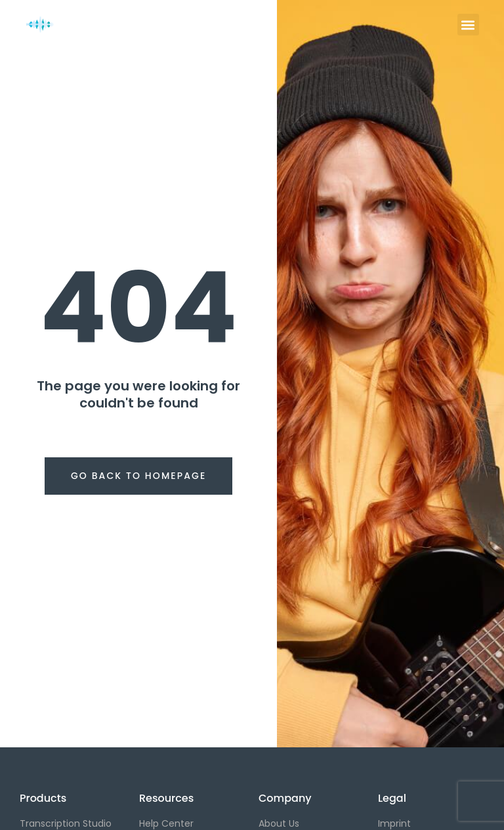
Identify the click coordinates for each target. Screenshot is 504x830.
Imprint (394, 823)
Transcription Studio (66, 823)
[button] (468, 25)
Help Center (166, 823)
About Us (279, 823)
